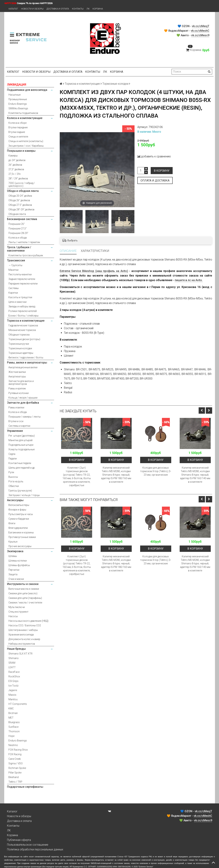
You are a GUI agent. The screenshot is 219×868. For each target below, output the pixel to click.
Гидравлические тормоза (23, 325)
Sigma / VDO (16, 763)
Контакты (78, 9)
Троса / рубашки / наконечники (19, 249)
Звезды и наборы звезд (22, 306)
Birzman (13, 713)
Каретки (13, 293)
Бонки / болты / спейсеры (23, 316)
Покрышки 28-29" (18, 233)
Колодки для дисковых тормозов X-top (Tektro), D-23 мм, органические (156, 471)
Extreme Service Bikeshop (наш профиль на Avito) (94, 271)
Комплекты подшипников (23, 113)
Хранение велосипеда (21, 635)
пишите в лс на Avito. (189, 280)
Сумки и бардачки (19, 519)
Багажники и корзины (21, 532)
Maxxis (12, 695)
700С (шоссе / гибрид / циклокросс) (22, 184)
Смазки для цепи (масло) (23, 593)
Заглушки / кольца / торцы (24, 495)
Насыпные (14, 95)
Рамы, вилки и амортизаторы (27, 363)
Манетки (13, 270)
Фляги (12, 523)
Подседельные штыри (21, 445)
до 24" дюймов (17, 160)
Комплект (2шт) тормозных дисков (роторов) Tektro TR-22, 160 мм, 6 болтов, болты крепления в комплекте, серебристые (77, 477)
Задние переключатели (22, 279)
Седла (12, 454)
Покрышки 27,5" (18, 228)
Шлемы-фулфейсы (19, 565)
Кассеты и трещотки (20, 297)
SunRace (13, 727)
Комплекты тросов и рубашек (26, 255)
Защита (13, 574)
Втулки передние (18, 127)
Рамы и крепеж (17, 388)
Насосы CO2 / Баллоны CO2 (25, 625)
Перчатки (14, 570)
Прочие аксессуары (20, 546)
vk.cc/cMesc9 (200, 35)
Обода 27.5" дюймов (20, 205)
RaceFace (14, 672)
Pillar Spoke (15, 773)
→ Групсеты (15, 265)
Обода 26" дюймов (19, 200)
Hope (11, 736)
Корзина (98, 9)
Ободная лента (17, 214)
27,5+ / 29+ (15, 174)
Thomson (14, 731)
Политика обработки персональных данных (35, 849)
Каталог (13, 9)
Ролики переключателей (23, 311)
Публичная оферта (19, 840)
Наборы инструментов (22, 644)
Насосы (13, 616)
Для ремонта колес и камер (24, 639)
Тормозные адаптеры (21, 353)
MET (11, 718)
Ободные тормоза (19, 335)
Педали (13, 459)
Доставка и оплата (58, 9)
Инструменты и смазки (23, 584)
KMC (11, 709)
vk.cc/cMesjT (201, 26)
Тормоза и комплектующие (26, 321)
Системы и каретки (19, 426)
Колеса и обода (18, 238)
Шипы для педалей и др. (22, 468)
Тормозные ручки (19, 344)
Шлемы (13, 556)
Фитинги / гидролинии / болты (26, 358)
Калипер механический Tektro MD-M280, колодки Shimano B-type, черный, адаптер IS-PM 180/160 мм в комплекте (116, 475)
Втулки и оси (16, 421)
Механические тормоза (22, 330)
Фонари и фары (17, 510)
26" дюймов (15, 165)
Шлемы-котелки (18, 561)
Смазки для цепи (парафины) (25, 598)
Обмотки (14, 486)
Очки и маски (16, 579)
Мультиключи (17, 607)
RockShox (14, 676)
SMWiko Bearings (18, 108)
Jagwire (13, 690)
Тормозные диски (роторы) (24, 339)
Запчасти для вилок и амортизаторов (21, 383)
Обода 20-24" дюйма (20, 196)
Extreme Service (146, 867)
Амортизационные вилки (23, 367)
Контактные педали (20, 463)
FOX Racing (15, 754)
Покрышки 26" (17, 224)
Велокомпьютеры (19, 505)
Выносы (13, 477)
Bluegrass (14, 722)
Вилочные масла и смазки (24, 589)
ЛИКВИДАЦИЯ (17, 85)
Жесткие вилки (17, 372)
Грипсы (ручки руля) (20, 491)
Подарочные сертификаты (25, 787)
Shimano (14, 658)
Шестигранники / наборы (23, 630)
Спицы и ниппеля (18, 137)
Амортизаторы (17, 377)
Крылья (13, 542)
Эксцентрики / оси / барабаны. (26, 146)
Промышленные (18, 99)
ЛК (88, 9)
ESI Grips (13, 681)
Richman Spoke (17, 768)
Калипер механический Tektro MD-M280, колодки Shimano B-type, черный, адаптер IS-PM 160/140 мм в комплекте (195, 475)
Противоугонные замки (22, 537)
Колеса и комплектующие (25, 118)
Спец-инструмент (18, 612)
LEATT (12, 667)
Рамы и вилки (16, 408)
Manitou (13, 699)
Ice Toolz (13, 686)
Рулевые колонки (19, 393)
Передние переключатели (23, 284)
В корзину (162, 171)
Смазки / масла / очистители (25, 603)
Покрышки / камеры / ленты (24, 417)
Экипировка (15, 551)
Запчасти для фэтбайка (23, 403)
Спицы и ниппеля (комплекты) (26, 141)
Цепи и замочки (17, 302)
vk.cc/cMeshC (200, 31)
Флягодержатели (18, 528)
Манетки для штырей (20, 440)
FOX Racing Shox (18, 750)
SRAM (12, 663)
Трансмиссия (16, 260)
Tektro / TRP (15, 782)
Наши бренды (16, 649)
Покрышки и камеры (21, 151)
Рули (11, 472)
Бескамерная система (22, 219)
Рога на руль (16, 481)
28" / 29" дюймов (18, 178)
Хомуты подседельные (22, 449)
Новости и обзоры (32, 9)
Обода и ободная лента (23, 191)
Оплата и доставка (155, 181)
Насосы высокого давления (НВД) (28, 621)
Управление (15, 431)
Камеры (13, 156)
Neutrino (13, 745)
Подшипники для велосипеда (27, 90)
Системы (14, 288)
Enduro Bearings (18, 104)
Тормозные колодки (20, 348)
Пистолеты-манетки (20, 274)
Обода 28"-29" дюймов (21, 209)
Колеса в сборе (17, 123)
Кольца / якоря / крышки (23, 398)
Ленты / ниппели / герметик (24, 242)
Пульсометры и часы (21, 514)
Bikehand (14, 777)
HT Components (18, 704)
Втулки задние (17, 132)
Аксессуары (15, 500)
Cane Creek (15, 759)
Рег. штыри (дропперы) (22, 436)
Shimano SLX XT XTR (20, 654)
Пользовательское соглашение (28, 845)
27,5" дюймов (16, 169)
